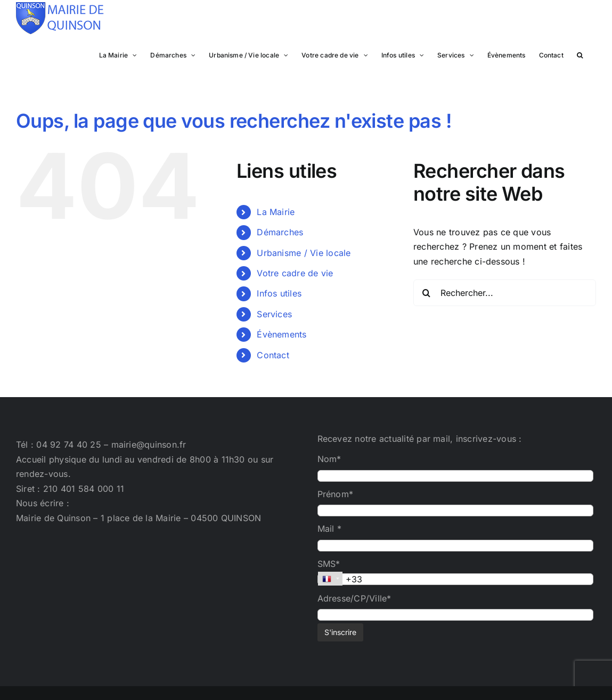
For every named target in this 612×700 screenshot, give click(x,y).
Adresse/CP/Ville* (354, 598)
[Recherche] (427, 293)
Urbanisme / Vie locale (304, 253)
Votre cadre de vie (295, 273)
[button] (580, 54)
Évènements (281, 334)
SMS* (329, 564)
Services (274, 314)
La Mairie (276, 212)
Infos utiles (279, 293)
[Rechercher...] (505, 293)
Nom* (329, 459)
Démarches (280, 232)
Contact (273, 355)
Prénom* (336, 494)
